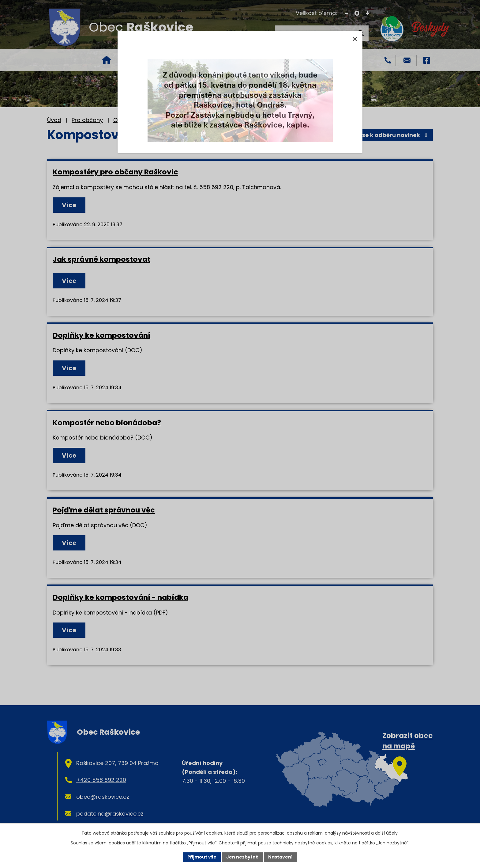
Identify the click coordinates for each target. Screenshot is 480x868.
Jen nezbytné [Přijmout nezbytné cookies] (242, 857)
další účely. (387, 833)
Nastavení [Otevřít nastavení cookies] (280, 857)
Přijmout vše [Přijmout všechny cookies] (202, 857)
